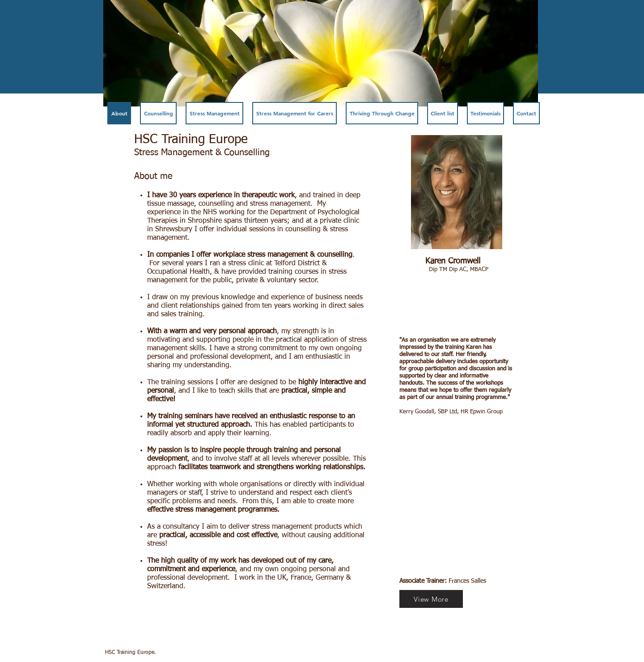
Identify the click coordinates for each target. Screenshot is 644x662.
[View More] (431, 599)
